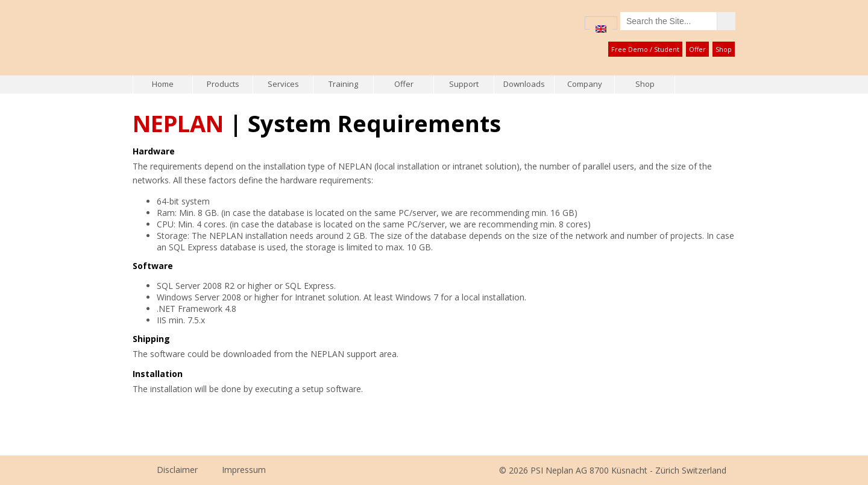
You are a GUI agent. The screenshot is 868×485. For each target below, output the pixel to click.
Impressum (244, 470)
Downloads (524, 84)
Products (223, 84)
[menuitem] (601, 29)
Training (343, 84)
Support (464, 84)
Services (283, 84)
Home (163, 84)
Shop (724, 49)
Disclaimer (177, 470)
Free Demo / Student (645, 49)
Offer (697, 49)
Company (585, 84)
